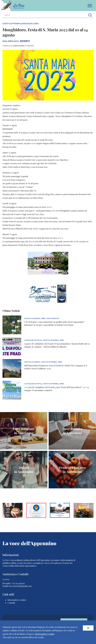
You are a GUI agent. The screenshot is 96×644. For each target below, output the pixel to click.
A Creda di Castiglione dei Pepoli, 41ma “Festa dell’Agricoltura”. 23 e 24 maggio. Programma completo (57, 389)
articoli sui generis (32, 319)
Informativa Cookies (17, 600)
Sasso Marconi (53, 319)
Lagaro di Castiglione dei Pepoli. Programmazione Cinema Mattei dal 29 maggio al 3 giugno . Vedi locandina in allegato (57, 345)
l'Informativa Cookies (45, 634)
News (36, 24)
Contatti (11, 603)
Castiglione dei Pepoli (33, 340)
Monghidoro (27, 24)
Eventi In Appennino (12, 24)
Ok (88, 628)
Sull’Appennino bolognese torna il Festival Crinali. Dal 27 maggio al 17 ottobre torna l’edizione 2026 (56, 367)
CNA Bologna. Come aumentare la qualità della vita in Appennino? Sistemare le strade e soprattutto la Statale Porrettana (54, 323)
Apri (90, 6)
